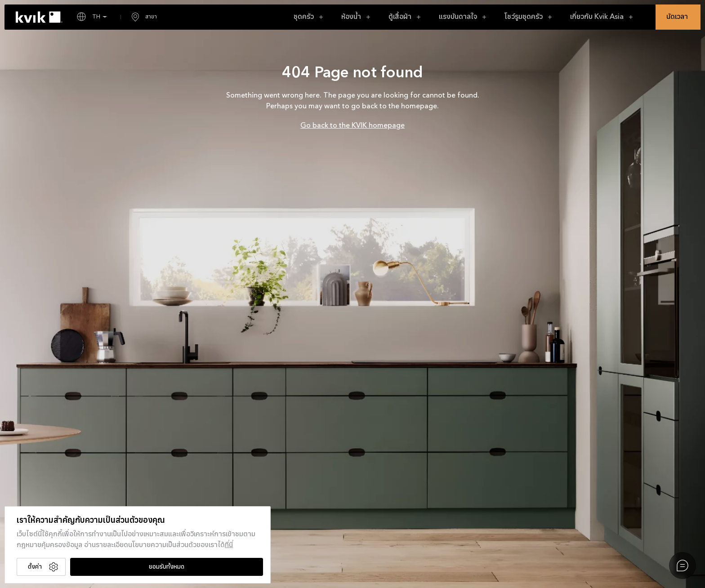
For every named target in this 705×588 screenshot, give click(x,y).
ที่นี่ (229, 545)
